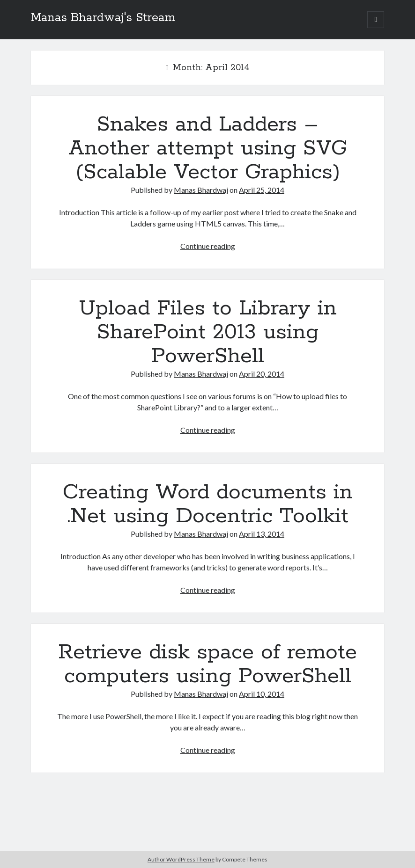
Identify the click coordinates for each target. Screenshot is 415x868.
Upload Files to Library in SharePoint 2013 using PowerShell (208, 332)
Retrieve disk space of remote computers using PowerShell (207, 664)
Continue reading (208, 246)
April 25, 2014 (262, 190)
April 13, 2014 (262, 534)
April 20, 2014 (262, 374)
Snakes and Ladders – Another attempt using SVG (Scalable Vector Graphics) (208, 148)
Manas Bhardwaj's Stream (103, 18)
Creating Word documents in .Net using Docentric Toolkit (208, 504)
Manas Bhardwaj (201, 190)
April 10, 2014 (262, 694)
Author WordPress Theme (181, 859)
